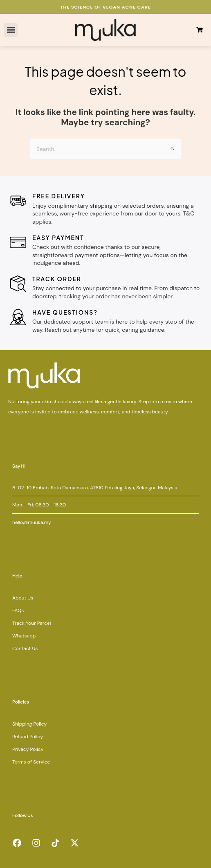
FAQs (18, 610)
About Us (23, 598)
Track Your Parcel (31, 623)
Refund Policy (28, 737)
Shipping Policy (29, 724)
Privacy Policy (28, 749)
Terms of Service (31, 762)
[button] (11, 30)
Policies (21, 702)
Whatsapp (24, 636)
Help (17, 576)
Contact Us (25, 648)
